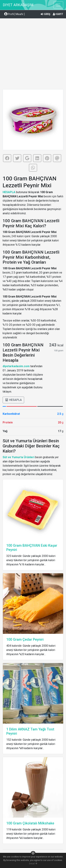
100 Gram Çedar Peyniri (25, 639)
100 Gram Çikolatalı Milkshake (30, 823)
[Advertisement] (33, 54)
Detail (33, 864)
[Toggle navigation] (58, 5)
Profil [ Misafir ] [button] (14, 14)
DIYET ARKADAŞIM (18, 5)
